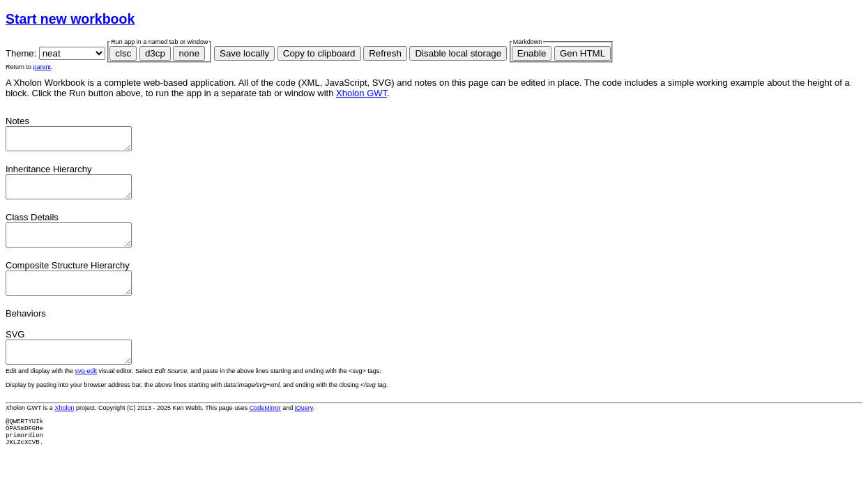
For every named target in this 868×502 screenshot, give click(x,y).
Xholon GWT (361, 93)
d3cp (155, 53)
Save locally (244, 53)
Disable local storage (458, 53)
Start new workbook (70, 19)
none (189, 53)
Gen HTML (583, 53)
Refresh (385, 53)
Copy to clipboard (319, 53)
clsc (123, 53)
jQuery (304, 429)
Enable (532, 53)
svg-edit (86, 392)
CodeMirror (265, 429)
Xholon (64, 429)
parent (43, 67)
